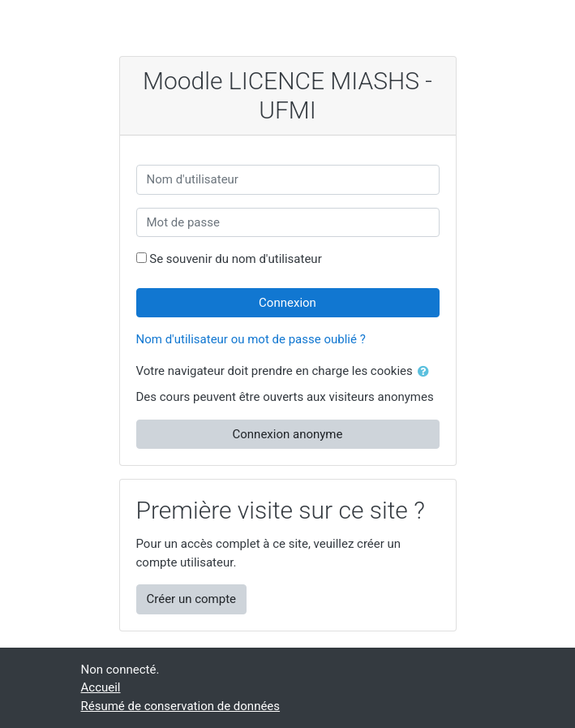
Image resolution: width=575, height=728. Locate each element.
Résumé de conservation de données (181, 706)
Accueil (101, 687)
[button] (427, 372)
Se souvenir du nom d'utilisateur (235, 259)
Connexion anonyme (288, 434)
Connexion (287, 303)
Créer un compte (192, 599)
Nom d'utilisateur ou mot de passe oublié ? (251, 339)
